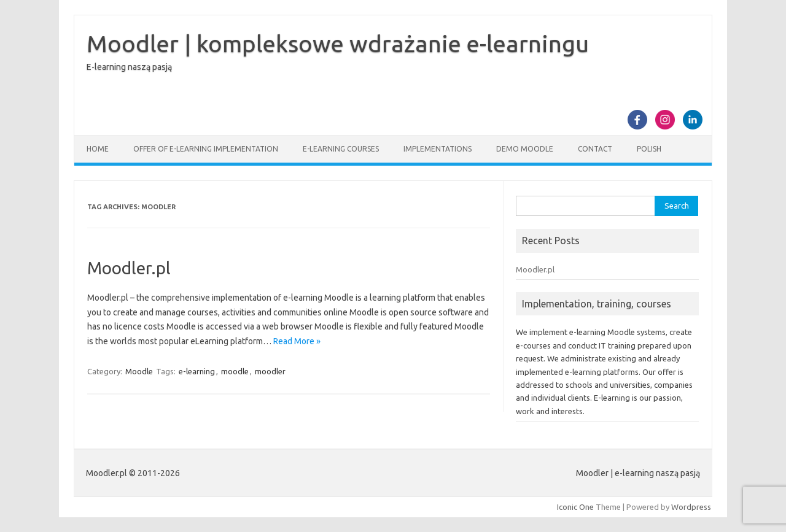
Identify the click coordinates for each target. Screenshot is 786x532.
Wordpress (691, 507)
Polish (649, 149)
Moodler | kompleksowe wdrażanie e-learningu (338, 44)
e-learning (197, 371)
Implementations (438, 149)
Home (98, 149)
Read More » (297, 341)
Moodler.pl (129, 268)
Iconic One (575, 507)
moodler (270, 371)
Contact (595, 149)
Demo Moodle (525, 149)
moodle (235, 371)
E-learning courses (341, 149)
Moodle (139, 371)
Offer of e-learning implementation (206, 149)
